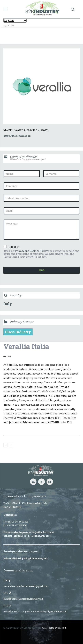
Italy (8, 304)
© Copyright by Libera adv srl (22, 628)
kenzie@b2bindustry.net (31, 599)
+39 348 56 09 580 (19, 522)
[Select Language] (15, 21)
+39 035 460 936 (18, 525)
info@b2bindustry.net (38, 536)
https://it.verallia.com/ (17, 136)
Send (42, 270)
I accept (14, 247)
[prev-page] (6, 445)
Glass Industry (18, 332)
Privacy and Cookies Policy (31, 251)
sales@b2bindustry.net (41, 532)
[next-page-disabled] (11, 445)
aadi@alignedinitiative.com (54, 611)
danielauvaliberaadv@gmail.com (32, 586)
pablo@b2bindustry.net (35, 558)
